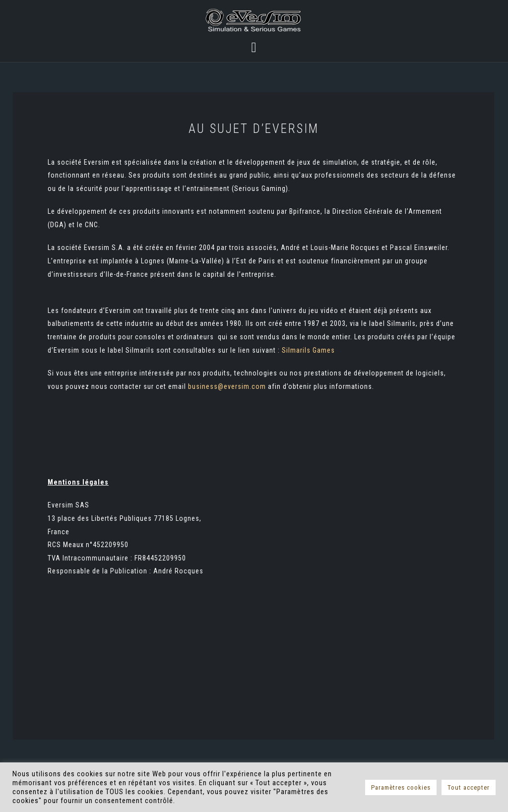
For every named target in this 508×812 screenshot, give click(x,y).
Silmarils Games (308, 350)
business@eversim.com (227, 386)
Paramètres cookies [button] (401, 787)
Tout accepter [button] (469, 787)
